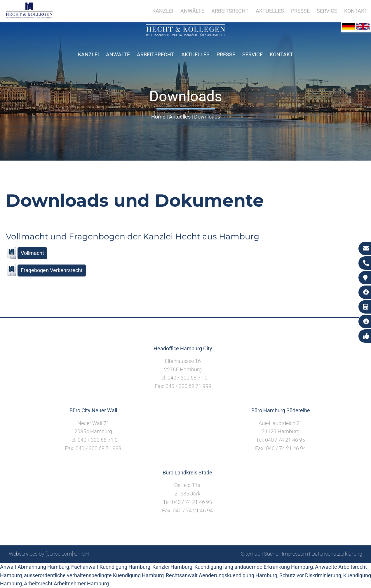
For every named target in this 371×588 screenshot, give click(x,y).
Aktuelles (195, 54)
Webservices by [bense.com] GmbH (49, 554)
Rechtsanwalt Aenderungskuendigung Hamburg (222, 575)
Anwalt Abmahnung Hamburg (35, 567)
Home (158, 117)
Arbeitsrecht (156, 54)
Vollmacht (32, 253)
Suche (271, 554)
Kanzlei (88, 54)
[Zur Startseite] (186, 34)
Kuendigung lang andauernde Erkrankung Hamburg (254, 567)
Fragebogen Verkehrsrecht (52, 270)
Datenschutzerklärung (337, 554)
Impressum (295, 554)
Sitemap (251, 554)
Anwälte (118, 54)
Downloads (207, 117)
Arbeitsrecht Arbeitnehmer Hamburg (66, 583)
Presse (226, 54)
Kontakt (281, 54)
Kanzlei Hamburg (172, 567)
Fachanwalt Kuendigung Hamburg (111, 567)
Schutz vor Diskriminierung (310, 575)
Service (252, 54)
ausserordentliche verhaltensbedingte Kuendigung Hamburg (94, 575)
